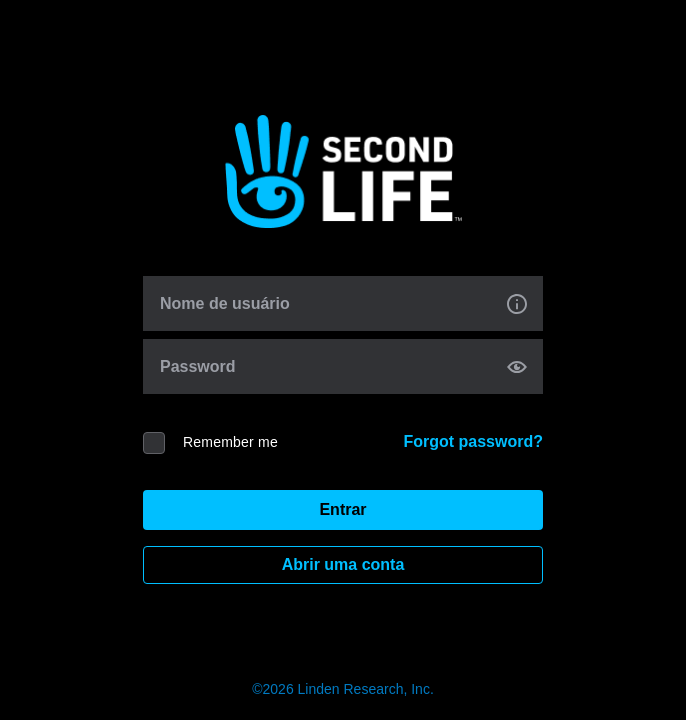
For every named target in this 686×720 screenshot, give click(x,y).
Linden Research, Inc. (366, 689)
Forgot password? (473, 441)
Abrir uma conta (343, 564)
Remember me (230, 442)
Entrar (342, 509)
